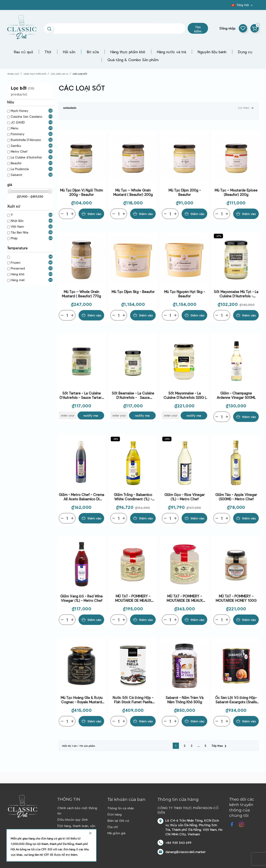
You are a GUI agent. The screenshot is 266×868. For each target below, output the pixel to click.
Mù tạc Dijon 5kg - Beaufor (133, 292)
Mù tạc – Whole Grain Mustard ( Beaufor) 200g (133, 192)
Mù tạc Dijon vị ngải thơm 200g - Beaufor (81, 192)
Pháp (14, 238)
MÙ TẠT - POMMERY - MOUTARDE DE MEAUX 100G (133, 598)
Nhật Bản (17, 221)
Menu (15, 128)
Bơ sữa (93, 52)
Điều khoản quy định (72, 819)
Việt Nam (17, 226)
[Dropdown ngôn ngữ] (243, 5)
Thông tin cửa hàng (178, 799)
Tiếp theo (220, 746)
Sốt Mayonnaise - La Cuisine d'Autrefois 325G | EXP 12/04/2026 (185, 395)
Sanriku (16, 146)
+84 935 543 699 (178, 843)
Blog (229, 6)
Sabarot (17, 175)
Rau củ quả (23, 52)
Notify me (91, 415)
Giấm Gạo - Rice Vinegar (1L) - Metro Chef (185, 497)
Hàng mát (18, 280)
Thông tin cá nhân (121, 808)
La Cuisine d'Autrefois (26, 157)
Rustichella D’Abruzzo (26, 140)
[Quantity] (67, 214)
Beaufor (16, 163)
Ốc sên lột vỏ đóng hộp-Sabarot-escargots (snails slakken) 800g (236, 700)
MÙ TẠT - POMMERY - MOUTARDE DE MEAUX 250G (185, 598)
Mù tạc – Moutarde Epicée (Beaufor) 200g (236, 192)
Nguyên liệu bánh (212, 52)
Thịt (48, 52)
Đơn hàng (115, 814)
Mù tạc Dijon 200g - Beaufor (185, 192)
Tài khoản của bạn (126, 799)
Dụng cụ (245, 52)
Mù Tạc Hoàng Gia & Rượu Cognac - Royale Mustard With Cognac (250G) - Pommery (82, 700)
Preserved (18, 268)
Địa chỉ (113, 827)
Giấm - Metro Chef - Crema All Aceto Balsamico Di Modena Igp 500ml (81, 497)
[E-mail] (68, 415)
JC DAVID (18, 122)
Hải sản (69, 52)
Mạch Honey (20, 111)
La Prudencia (20, 169)
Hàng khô (18, 274)
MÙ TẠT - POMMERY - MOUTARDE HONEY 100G (236, 598)
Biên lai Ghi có (118, 820)
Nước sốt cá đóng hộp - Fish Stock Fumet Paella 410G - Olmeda (133, 700)
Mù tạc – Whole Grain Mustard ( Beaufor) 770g (81, 294)
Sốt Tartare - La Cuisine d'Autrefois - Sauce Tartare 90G (82, 395)
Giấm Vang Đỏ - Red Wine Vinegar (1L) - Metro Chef (81, 598)
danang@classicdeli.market (185, 852)
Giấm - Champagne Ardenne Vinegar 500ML (236, 395)
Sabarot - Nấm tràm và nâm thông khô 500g (185, 700)
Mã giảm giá (116, 833)
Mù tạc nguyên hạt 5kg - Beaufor (185, 294)
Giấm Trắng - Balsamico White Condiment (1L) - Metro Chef (133, 497)
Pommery (18, 134)
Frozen (16, 262)
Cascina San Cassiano (26, 116)
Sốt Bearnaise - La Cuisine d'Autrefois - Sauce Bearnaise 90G (133, 395)
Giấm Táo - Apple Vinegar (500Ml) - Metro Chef (236, 497)
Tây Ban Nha (20, 232)
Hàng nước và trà (171, 52)
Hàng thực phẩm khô (128, 52)
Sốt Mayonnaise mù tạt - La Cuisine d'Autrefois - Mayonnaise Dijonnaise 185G (236, 294)
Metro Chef (19, 151)
